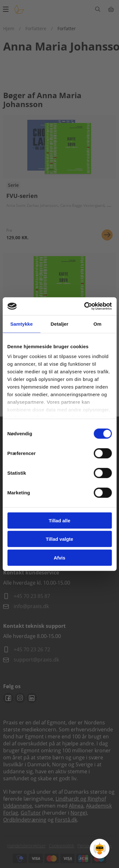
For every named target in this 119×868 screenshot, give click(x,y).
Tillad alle (59, 520)
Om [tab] (98, 324)
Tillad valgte (59, 539)
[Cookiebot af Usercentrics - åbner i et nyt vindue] (85, 306)
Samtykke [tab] (21, 324)
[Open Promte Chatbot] (100, 849)
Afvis (60, 557)
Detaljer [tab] (60, 324)
